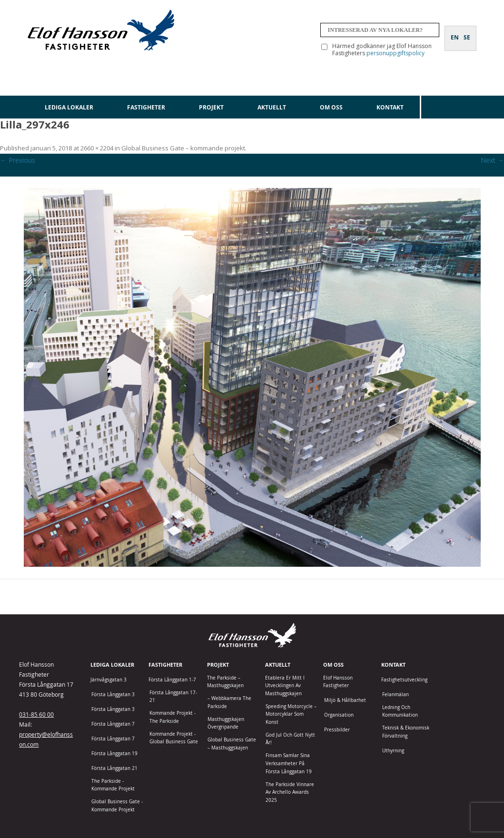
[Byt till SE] (467, 32)
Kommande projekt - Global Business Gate (174, 738)
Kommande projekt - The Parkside (173, 717)
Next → (492, 160)
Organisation (339, 715)
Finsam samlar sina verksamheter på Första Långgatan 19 (289, 763)
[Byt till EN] (455, 32)
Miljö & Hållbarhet (345, 700)
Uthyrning (393, 751)
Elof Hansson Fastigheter (338, 682)
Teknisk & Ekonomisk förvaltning (406, 732)
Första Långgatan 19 (114, 754)
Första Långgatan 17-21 (173, 697)
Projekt (211, 107)
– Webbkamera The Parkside (229, 702)
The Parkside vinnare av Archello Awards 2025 (290, 792)
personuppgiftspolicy (395, 53)
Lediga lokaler (69, 107)
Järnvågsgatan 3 (109, 680)
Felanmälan (395, 695)
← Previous (18, 160)
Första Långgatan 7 (113, 724)
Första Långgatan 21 (114, 768)
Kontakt (390, 107)
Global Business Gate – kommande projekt (183, 148)
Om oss (331, 107)
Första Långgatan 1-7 (172, 680)
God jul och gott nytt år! (290, 739)
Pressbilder (337, 730)
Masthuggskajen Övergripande (226, 723)
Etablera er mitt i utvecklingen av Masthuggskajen (285, 686)
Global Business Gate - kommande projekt (117, 806)
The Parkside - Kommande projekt (113, 785)
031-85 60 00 (36, 714)
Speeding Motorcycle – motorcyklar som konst (291, 714)
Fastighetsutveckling (404, 680)
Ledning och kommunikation (400, 711)
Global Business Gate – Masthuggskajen (232, 744)
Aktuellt (272, 107)
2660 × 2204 (97, 148)
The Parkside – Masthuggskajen (225, 682)
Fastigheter (146, 107)
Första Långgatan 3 (113, 695)
